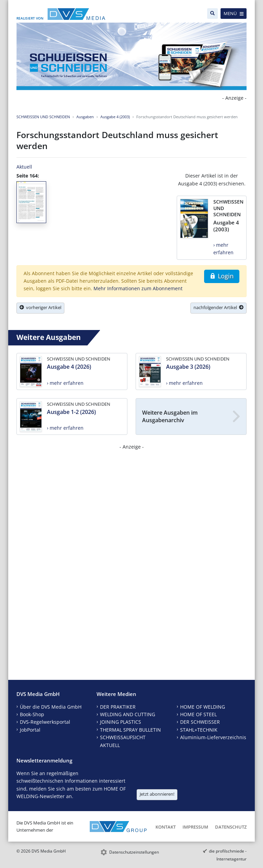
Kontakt (166, 827)
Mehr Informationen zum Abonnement (138, 288)
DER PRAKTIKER (118, 707)
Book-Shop (32, 714)
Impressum (195, 827)
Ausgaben (85, 117)
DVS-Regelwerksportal (45, 722)
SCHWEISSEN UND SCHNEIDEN (43, 117)
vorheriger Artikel (40, 307)
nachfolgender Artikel (218, 307)
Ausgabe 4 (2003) (115, 117)
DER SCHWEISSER (200, 722)
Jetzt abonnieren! (157, 794)
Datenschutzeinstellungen (134, 852)
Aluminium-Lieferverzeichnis (213, 737)
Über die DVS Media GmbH (51, 707)
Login (222, 276)
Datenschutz (231, 827)
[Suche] (212, 14)
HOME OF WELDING (203, 707)
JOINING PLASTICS (121, 722)
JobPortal (30, 730)
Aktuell (24, 167)
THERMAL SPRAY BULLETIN (130, 730)
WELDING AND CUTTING (128, 714)
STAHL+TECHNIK (199, 730)
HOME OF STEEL (198, 714)
